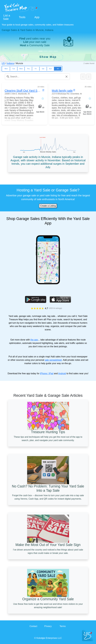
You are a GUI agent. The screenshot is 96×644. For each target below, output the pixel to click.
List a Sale (7, 17)
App (37, 17)
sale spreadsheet (53, 360)
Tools (22, 17)
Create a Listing (48, 206)
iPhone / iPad (47, 373)
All (58, 69)
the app (34, 340)
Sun (50, 69)
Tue (13, 69)
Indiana (10, 63)
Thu (28, 69)
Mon (6, 69)
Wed (21, 69)
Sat (43, 69)
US (3, 63)
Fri (36, 69)
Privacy (48, 626)
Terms (63, 626)
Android (62, 373)
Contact (33, 626)
